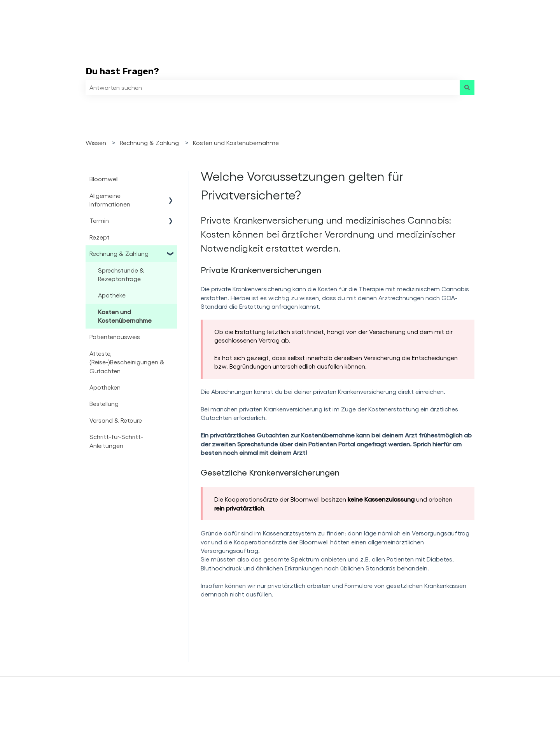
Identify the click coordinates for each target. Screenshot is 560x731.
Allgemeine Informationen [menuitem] (110, 200)
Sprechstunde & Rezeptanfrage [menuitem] (121, 274)
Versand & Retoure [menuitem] (116, 420)
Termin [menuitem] (99, 220)
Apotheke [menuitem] (112, 295)
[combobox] (273, 87)
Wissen (96, 143)
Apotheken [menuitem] (105, 387)
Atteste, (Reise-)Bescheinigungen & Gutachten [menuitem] (127, 362)
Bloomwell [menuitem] (104, 179)
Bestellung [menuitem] (104, 403)
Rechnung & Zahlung (149, 143)
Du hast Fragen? (122, 71)
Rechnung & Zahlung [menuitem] (119, 253)
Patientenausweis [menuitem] (115, 337)
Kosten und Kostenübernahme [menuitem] (125, 316)
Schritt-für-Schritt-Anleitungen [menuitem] (116, 441)
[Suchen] (467, 87)
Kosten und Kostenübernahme (236, 143)
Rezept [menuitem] (100, 237)
